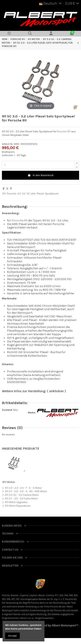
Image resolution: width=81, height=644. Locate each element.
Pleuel (40, 194)
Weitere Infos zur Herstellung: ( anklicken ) (34, 391)
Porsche (12, 194)
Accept (12, 636)
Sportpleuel (52, 194)
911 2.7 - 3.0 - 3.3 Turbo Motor (21, 499)
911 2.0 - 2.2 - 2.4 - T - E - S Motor (23, 488)
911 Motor (9, 482)
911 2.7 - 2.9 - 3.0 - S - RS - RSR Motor (26, 491)
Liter (33, 194)
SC (28, 194)
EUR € (72, 3)
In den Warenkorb (41, 175)
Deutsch (51, 3)
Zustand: (7, 410)
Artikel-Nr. (8, 144)
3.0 (19, 194)
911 (4, 194)
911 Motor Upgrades (16, 502)
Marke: (32, 413)
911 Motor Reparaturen (18, 506)
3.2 (24, 194)
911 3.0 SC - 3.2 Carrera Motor (22, 495)
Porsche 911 (64, 131)
